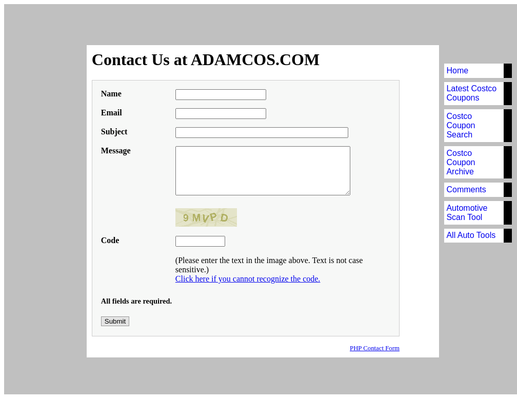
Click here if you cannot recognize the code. (246, 283)
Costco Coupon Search (461, 125)
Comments (466, 189)
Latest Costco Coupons (472, 93)
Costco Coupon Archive (461, 162)
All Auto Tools (471, 235)
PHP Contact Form (375, 348)
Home (458, 71)
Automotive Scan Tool (467, 213)
